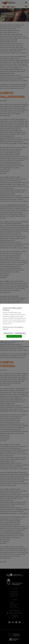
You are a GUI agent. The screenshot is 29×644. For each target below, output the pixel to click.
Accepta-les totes (14, 336)
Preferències (20, 333)
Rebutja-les (8, 333)
